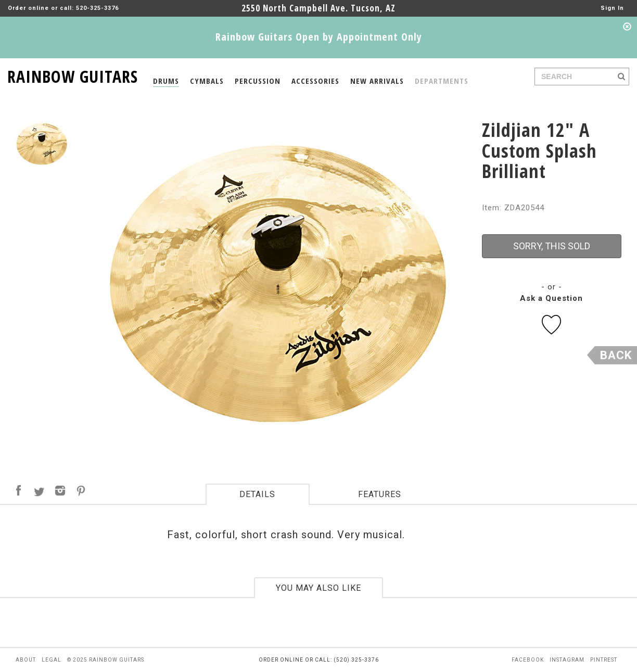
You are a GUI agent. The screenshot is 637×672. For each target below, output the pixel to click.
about (26, 660)
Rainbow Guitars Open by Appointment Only (319, 37)
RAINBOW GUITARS (73, 75)
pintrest (604, 660)
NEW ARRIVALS (377, 81)
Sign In (612, 8)
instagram (567, 660)
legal (52, 660)
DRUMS (166, 81)
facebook (528, 660)
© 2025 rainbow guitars (106, 660)
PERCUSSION (258, 81)
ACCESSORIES (315, 81)
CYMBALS (207, 81)
